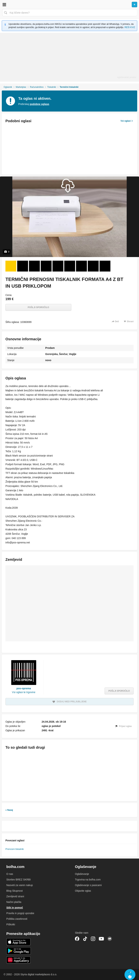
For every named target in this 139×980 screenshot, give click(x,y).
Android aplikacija (19, 951)
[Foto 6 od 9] (70, 266)
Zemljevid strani (15, 896)
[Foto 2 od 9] (23, 266)
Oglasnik (8, 87)
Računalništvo (37, 87)
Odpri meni (4, 5)
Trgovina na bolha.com (88, 880)
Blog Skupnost (14, 891)
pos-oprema (24, 688)
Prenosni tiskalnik (15, 849)
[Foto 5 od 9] (58, 266)
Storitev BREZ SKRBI (19, 880)
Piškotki (11, 924)
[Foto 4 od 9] (46, 266)
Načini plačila (14, 902)
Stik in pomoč (15, 908)
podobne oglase (39, 104)
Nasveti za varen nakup (20, 885)
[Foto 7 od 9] (81, 266)
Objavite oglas (83, 891)
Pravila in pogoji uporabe (20, 913)
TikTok (85, 939)
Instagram (93, 939)
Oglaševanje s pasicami (88, 885)
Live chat (130, 975)
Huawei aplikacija (19, 960)
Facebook (77, 939)
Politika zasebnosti (17, 919)
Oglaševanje (82, 874)
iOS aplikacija (19, 942)
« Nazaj (9, 810)
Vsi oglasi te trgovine (24, 692)
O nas (10, 874)
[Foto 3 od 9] (34, 266)
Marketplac (21, 87)
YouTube (101, 939)
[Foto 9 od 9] (105, 266)
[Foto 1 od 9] (11, 266)
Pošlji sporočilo (38, 307)
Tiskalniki (52, 87)
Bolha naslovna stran (69, 5)
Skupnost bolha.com (110, 939)
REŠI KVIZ (130, 27)
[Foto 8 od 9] (93, 266)
